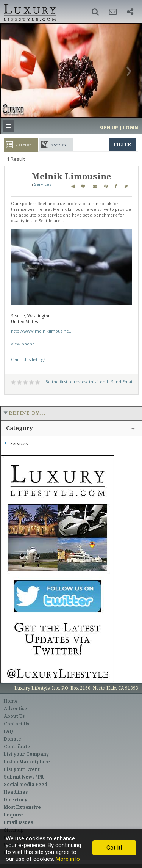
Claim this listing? (28, 359)
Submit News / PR (24, 777)
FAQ (9, 731)
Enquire (13, 815)
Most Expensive (22, 807)
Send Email (122, 382)
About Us (14, 716)
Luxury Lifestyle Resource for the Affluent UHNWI (29, 11)
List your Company (26, 754)
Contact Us (16, 724)
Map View (58, 144)
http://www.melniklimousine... (42, 331)
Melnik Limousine (71, 177)
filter (122, 144)
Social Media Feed (26, 785)
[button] (95, 12)
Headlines (16, 792)
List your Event (22, 769)
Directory (16, 800)
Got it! (114, 848)
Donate (12, 739)
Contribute (17, 747)
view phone (23, 344)
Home (11, 701)
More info (68, 859)
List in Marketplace (27, 762)
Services (43, 184)
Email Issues (18, 822)
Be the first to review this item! (77, 382)
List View (23, 144)
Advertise (16, 709)
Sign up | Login (119, 128)
